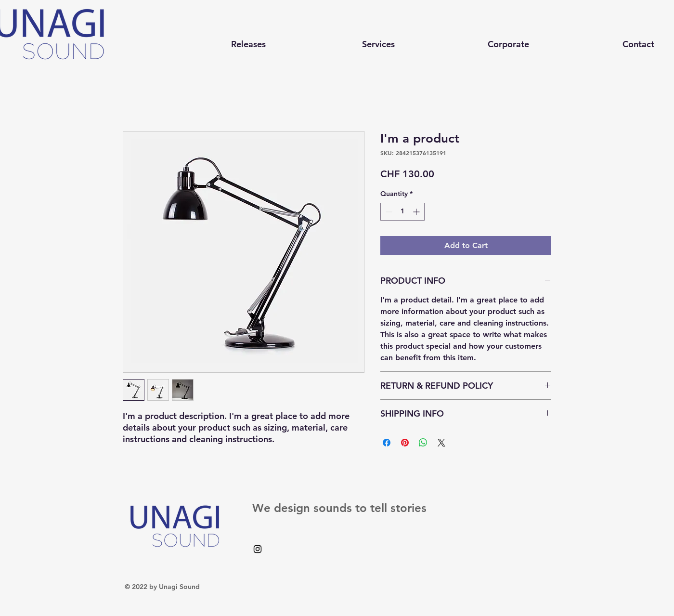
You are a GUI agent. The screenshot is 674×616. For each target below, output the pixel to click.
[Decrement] (388, 212)
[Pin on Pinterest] (405, 443)
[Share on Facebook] (387, 443)
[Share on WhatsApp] (423, 443)
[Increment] (417, 212)
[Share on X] (441, 443)
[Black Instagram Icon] (258, 549)
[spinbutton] (402, 212)
